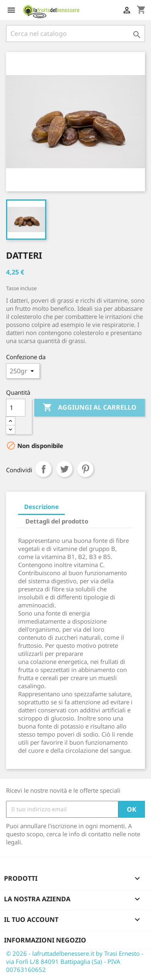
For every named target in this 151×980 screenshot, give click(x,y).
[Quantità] (16, 408)
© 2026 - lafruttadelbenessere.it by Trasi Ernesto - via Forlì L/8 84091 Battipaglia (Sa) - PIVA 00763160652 (75, 961)
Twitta (64, 469)
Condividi (43, 469)
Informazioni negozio (45, 940)
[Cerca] (75, 34)
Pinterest (85, 469)
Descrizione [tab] (41, 507)
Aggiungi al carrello (90, 408)
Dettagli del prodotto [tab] (57, 521)
